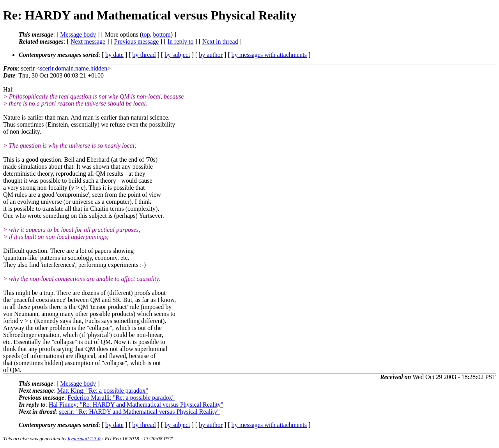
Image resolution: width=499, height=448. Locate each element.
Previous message (136, 41)
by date (114, 55)
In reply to (181, 41)
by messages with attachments (269, 55)
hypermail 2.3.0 (84, 438)
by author (211, 55)
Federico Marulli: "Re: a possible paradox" (121, 398)
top (146, 34)
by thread (144, 55)
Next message (88, 41)
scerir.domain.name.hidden (73, 68)
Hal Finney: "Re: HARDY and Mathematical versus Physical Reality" (136, 405)
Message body (78, 34)
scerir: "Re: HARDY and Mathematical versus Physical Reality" (140, 412)
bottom (162, 34)
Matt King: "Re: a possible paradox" (103, 391)
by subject (177, 55)
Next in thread (220, 41)
